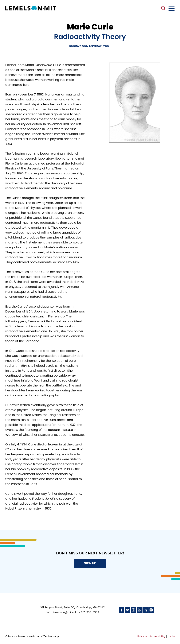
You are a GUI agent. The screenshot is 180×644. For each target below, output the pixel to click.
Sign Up (90, 563)
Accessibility (157, 637)
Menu (172, 9)
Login (171, 637)
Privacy (142, 637)
